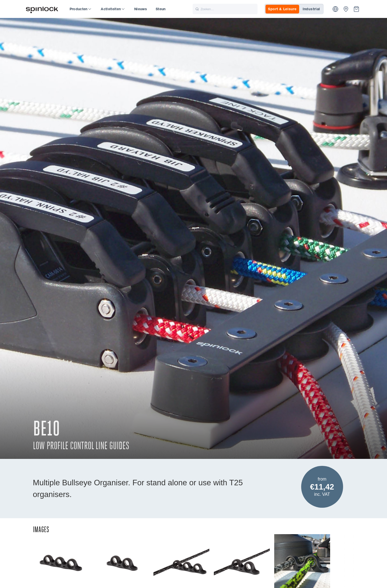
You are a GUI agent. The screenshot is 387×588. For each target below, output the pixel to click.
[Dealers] (346, 9)
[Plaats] (335, 9)
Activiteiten (113, 9)
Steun (161, 9)
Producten (80, 9)
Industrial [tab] (311, 9)
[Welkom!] (42, 9)
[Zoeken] (225, 9)
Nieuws (141, 9)
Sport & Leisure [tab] (282, 9)
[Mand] (356, 9)
